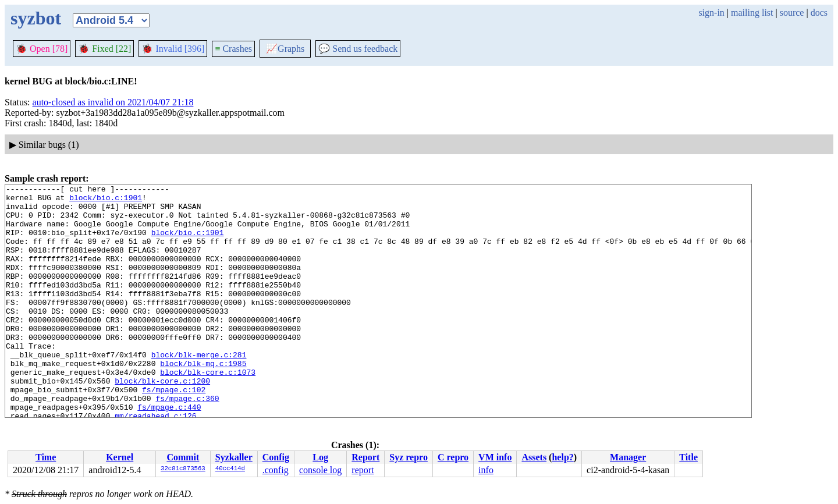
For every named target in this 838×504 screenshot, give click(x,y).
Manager (628, 457)
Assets (534, 457)
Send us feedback (358, 49)
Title (688, 457)
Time (46, 457)
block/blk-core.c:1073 (208, 410)
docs (819, 13)
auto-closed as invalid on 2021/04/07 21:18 (113, 102)
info (486, 470)
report (363, 470)
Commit (183, 457)
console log (320, 470)
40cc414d (230, 469)
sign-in (711, 13)
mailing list (752, 13)
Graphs (285, 49)
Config (276, 457)
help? (562, 457)
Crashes (233, 49)
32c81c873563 (183, 469)
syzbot (36, 18)
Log (320, 457)
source (792, 13)
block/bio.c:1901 (106, 201)
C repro (453, 457)
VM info (495, 457)
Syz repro (409, 457)
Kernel (120, 457)
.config (276, 470)
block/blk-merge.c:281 (199, 389)
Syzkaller (234, 457)
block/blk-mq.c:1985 (203, 400)
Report (365, 457)
